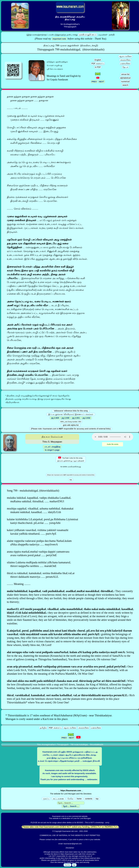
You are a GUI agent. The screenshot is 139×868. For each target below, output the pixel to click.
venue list (125, 74)
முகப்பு (46, 799)
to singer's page (52, 450)
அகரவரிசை (125, 60)
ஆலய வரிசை (125, 56)
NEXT (102, 82)
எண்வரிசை (125, 64)
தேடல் (125, 67)
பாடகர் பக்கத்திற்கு (52, 447)
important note (59, 39)
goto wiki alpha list (71, 425)
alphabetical (125, 78)
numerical (125, 81)
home (79, 799)
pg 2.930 (66, 418)
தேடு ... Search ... (71, 806)
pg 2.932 (86, 418)
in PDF (98, 67)
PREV (94, 82)
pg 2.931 (76, 418)
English (98, 60)
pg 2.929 (55, 418)
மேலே (70, 799)
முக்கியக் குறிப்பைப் (88, 35)
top (97, 799)
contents (89, 799)
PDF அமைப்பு (98, 64)
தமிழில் (43, 728)
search (125, 85)
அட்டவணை (58, 799)
